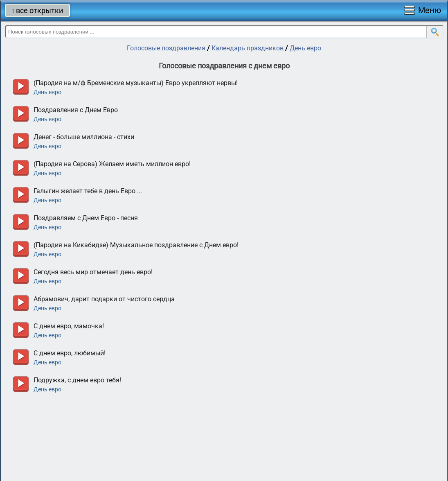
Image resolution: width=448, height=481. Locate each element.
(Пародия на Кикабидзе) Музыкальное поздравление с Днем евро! (136, 245)
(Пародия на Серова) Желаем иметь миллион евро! (112, 164)
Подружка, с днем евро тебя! (77, 380)
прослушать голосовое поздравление (21, 87)
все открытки (37, 10)
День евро (305, 48)
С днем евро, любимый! (70, 353)
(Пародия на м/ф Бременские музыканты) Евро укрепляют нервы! (136, 83)
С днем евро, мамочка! (69, 326)
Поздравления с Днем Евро (76, 110)
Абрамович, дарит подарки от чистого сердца (104, 299)
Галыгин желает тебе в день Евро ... (88, 191)
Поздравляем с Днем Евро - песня (86, 218)
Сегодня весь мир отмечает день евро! (93, 272)
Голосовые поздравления (166, 48)
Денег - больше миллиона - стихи (84, 137)
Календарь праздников (248, 48)
